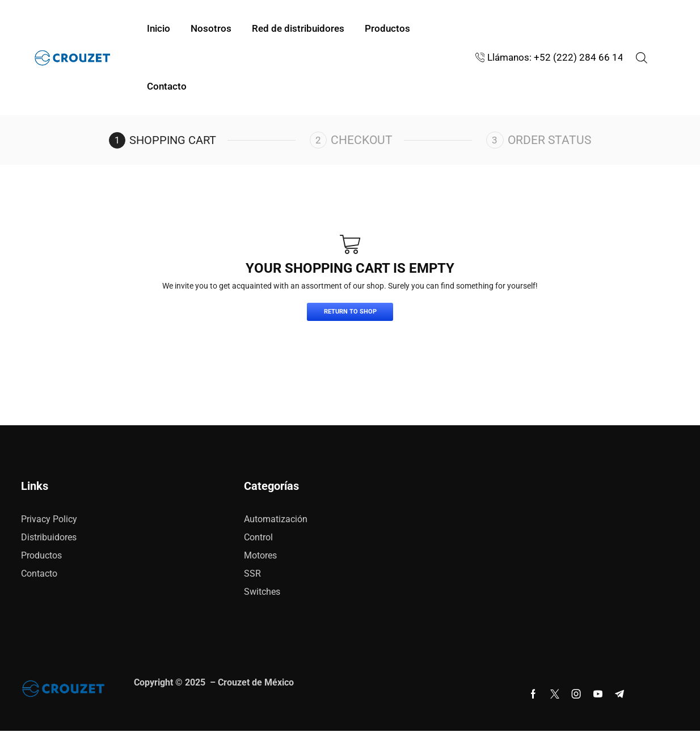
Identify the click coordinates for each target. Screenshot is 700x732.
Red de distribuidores (298, 29)
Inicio (159, 29)
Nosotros (211, 29)
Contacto (167, 86)
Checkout (364, 140)
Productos (387, 29)
